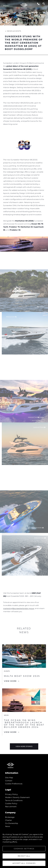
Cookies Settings (24, 849)
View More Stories (24, 746)
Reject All (24, 856)
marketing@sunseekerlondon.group (19, 608)
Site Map (9, 778)
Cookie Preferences (14, 784)
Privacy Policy (11, 794)
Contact (9, 781)
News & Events (13, 31)
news (8, 826)
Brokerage (10, 817)
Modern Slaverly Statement (17, 797)
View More (10, 681)
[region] (24, 848)
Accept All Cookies (24, 863)
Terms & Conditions (14, 800)
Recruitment (11, 807)
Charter (9, 820)
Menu (6, 6)
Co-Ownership (12, 823)
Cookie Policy (11, 803)
